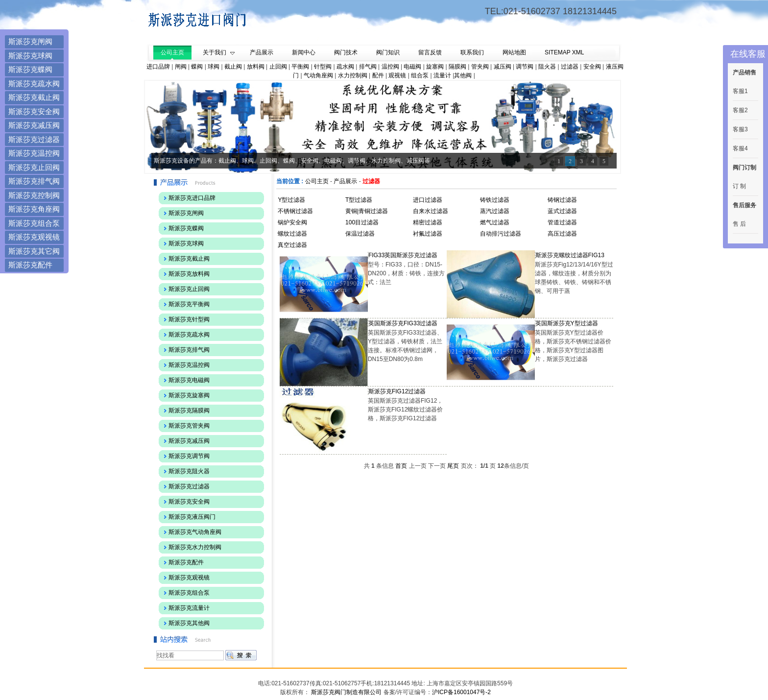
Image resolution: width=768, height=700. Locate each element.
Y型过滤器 (291, 200)
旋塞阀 (435, 67)
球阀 (214, 67)
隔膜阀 (457, 67)
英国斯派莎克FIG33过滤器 (403, 323)
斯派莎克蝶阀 (30, 69)
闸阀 (181, 67)
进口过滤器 (428, 200)
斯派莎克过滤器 (34, 139)
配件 (378, 75)
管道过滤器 (562, 222)
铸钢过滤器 (562, 200)
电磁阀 (412, 67)
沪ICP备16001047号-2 (461, 692)
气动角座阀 (318, 75)
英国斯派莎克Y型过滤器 (567, 323)
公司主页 (317, 181)
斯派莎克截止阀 (34, 97)
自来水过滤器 (431, 211)
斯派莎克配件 (30, 265)
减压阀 (503, 67)
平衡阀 (300, 67)
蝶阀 (197, 67)
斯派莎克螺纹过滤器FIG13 (570, 255)
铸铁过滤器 (495, 200)
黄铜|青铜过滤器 (367, 211)
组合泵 (420, 75)
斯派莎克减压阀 (34, 125)
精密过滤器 (428, 222)
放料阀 (256, 67)
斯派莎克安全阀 (34, 111)
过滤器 (570, 67)
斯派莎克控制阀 (34, 195)
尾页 (453, 466)
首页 (401, 466)
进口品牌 (158, 67)
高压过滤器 (562, 234)
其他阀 (463, 75)
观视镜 (397, 75)
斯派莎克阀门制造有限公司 (346, 692)
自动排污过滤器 (501, 234)
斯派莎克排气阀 (34, 181)
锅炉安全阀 (292, 222)
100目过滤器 (362, 222)
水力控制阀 (353, 75)
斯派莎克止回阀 (34, 167)
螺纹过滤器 (292, 234)
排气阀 (368, 67)
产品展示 (345, 181)
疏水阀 (345, 67)
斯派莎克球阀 (30, 56)
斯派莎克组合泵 (34, 223)
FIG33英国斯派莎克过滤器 (403, 255)
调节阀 (525, 67)
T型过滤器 (359, 200)
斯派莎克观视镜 (34, 237)
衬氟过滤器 (428, 234)
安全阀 (592, 67)
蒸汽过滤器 (495, 211)
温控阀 (390, 67)
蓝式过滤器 (562, 211)
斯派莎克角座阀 (34, 209)
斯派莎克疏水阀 (34, 84)
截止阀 (233, 67)
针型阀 (323, 67)
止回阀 (278, 67)
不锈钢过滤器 (295, 211)
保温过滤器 (360, 234)
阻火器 (547, 67)
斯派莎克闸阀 (30, 41)
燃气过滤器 (495, 222)
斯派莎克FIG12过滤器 (397, 391)
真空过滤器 (292, 245)
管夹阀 (480, 67)
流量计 (442, 75)
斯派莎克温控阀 (34, 153)
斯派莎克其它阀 (34, 251)
